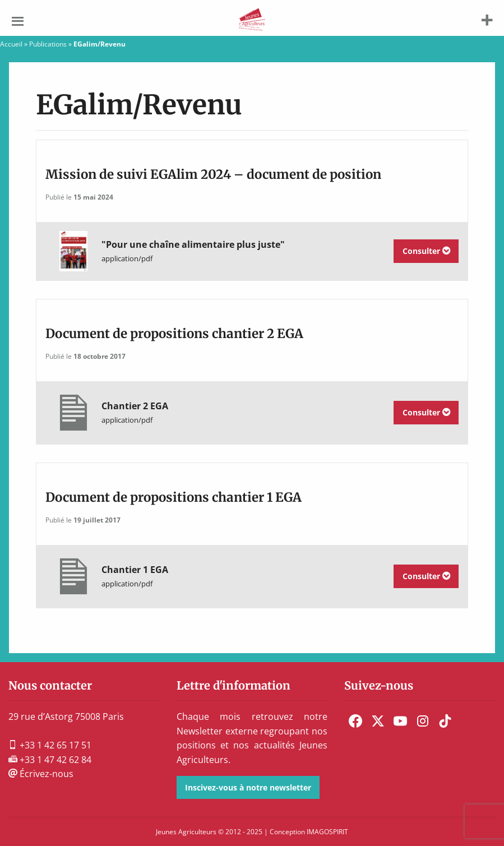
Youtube (400, 721)
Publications (48, 44)
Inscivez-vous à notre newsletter (248, 787)
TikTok (445, 721)
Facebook (355, 721)
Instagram (423, 721)
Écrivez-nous (41, 774)
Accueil (11, 44)
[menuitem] (355, 721)
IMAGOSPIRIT (327, 832)
